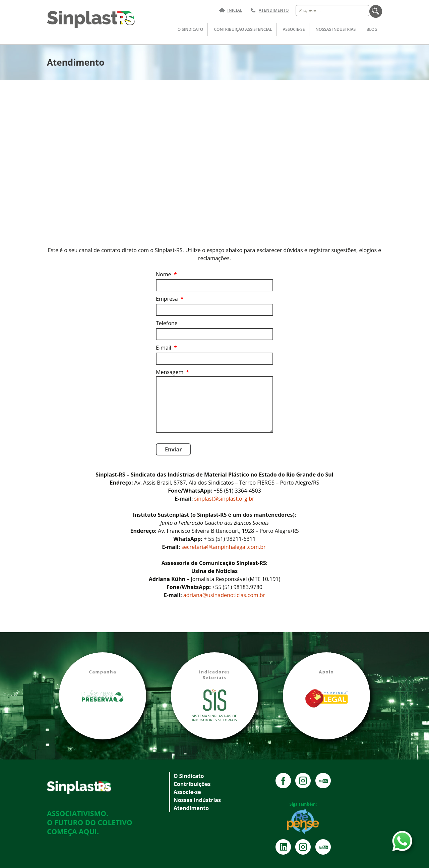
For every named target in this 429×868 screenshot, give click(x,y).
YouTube (323, 781)
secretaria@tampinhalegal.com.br (224, 547)
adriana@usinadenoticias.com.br (224, 595)
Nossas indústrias (336, 29)
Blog (372, 29)
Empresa (170, 299)
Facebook (283, 781)
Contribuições (192, 784)
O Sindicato (190, 29)
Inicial (235, 10)
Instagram (303, 781)
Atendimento (274, 10)
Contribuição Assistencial (243, 29)
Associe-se (294, 29)
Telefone (167, 323)
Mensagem (172, 372)
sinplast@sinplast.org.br (224, 499)
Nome (166, 274)
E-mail (166, 348)
